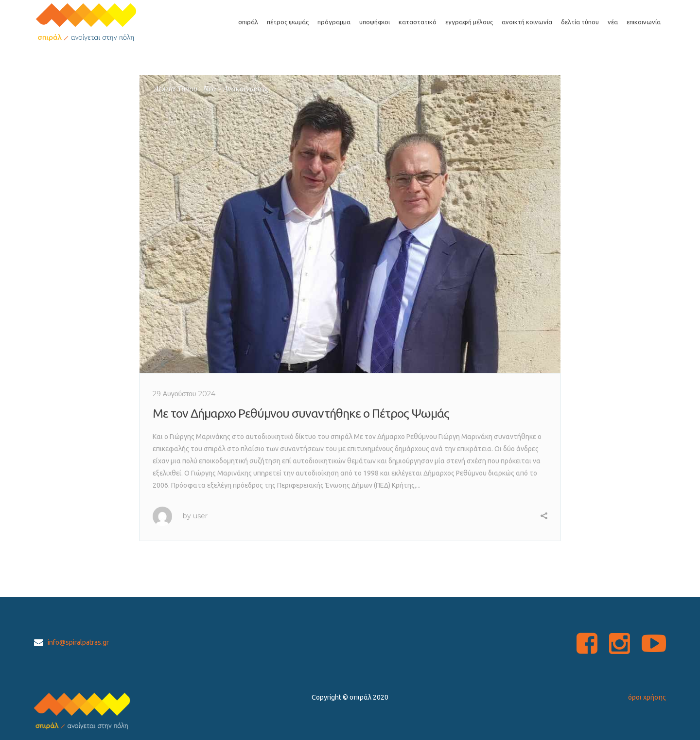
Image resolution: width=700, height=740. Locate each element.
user (200, 516)
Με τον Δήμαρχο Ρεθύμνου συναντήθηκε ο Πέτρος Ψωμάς (301, 413)
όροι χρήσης (647, 697)
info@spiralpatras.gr (78, 642)
